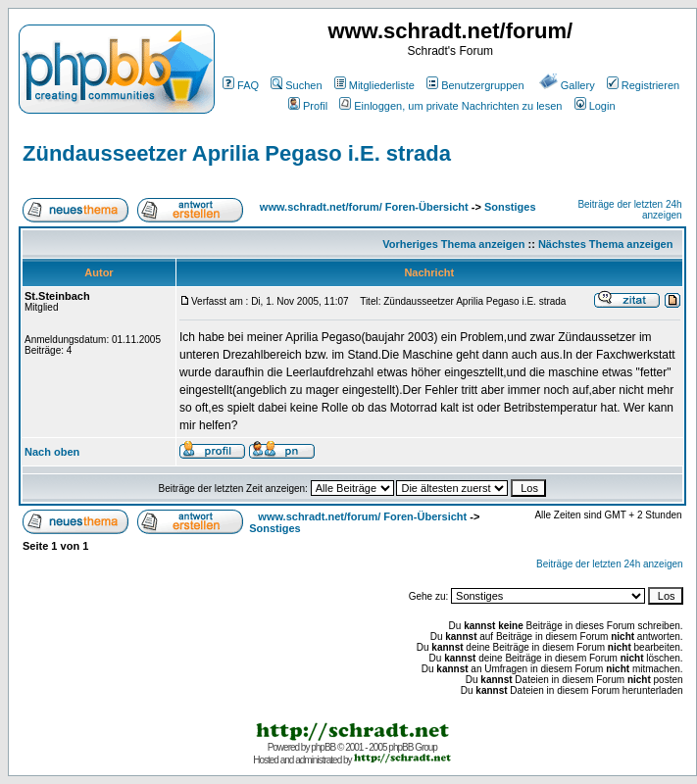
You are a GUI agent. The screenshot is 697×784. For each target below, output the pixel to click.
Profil (308, 106)
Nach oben (52, 452)
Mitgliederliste (374, 85)
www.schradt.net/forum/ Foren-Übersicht (364, 207)
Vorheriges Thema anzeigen (453, 244)
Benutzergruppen (475, 85)
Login (595, 106)
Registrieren (643, 85)
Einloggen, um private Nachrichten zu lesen (450, 106)
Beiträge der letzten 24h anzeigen (610, 564)
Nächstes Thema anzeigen (606, 244)
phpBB (323, 747)
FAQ (241, 85)
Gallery (567, 85)
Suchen (296, 85)
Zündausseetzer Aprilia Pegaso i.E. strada (237, 153)
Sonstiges (510, 207)
